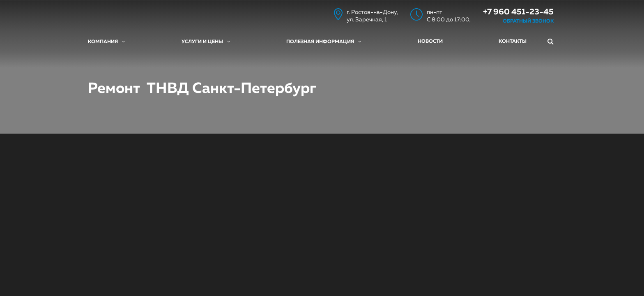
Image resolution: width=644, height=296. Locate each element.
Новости (430, 42)
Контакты (513, 42)
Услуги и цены (206, 42)
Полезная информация (324, 42)
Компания (107, 42)
